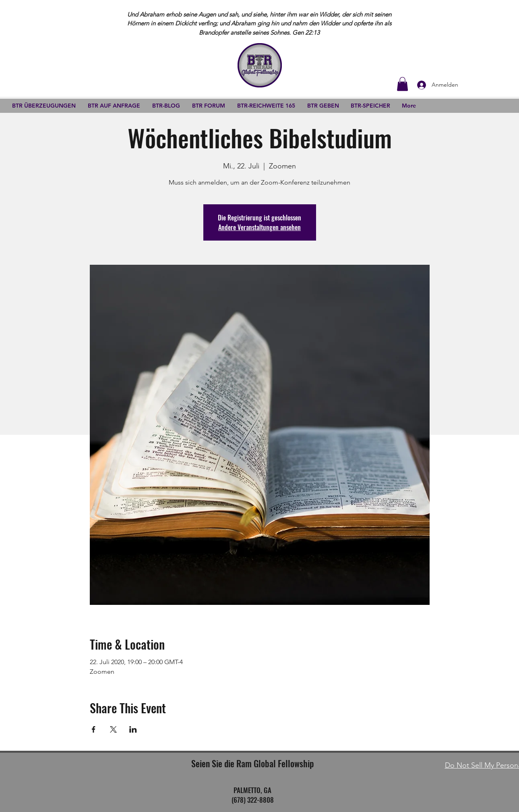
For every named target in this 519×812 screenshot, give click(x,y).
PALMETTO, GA (252, 790)
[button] (402, 84)
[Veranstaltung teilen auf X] (113, 729)
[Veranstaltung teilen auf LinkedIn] (133, 729)
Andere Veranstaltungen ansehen (259, 227)
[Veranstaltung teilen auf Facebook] (94, 729)
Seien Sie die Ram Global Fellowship (252, 763)
